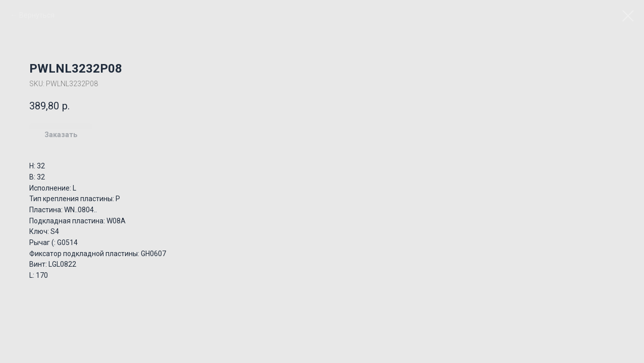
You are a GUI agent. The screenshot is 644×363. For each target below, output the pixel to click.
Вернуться (37, 15)
